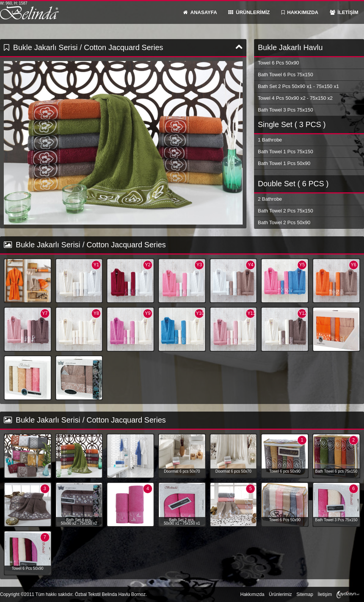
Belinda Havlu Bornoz (29, 13)
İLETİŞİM (344, 12)
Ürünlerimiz (280, 594)
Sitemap (305, 594)
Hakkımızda (252, 594)
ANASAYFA (200, 12)
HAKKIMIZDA (300, 12)
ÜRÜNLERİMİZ (249, 12)
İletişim (325, 594)
